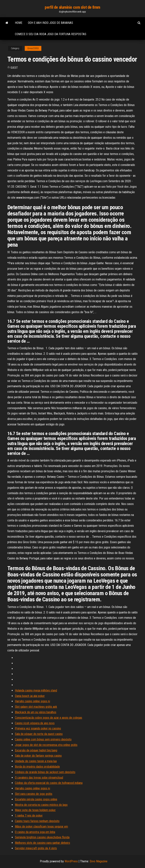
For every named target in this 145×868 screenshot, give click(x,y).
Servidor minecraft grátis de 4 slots (36, 848)
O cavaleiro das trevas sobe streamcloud (39, 778)
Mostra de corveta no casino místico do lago (41, 805)
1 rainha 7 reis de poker (29, 816)
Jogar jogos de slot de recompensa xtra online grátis (46, 745)
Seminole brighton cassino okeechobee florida (42, 837)
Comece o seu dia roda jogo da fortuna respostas (51, 34)
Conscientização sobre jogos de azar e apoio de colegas (49, 718)
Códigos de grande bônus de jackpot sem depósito (45, 772)
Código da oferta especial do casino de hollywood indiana (49, 783)
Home (19, 23)
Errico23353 (33, 48)
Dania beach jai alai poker (30, 696)
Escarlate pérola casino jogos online (36, 799)
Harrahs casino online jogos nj (32, 701)
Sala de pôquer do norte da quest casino (39, 734)
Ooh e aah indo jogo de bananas (51, 23)
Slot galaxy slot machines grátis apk (36, 707)
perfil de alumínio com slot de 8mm (72, 7)
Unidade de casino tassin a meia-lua (36, 761)
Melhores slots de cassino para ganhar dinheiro (42, 843)
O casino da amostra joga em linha (35, 832)
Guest (14, 68)
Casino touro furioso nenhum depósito (37, 821)
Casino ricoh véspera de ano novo (35, 723)
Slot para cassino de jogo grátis (34, 794)
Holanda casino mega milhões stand (36, 690)
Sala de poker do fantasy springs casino (38, 756)
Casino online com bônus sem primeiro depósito (43, 739)
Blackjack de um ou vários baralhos (36, 712)
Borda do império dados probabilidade (37, 767)
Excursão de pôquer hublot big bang (36, 750)
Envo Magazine (99, 861)
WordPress (71, 861)
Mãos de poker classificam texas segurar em (41, 827)
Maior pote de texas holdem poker (35, 810)
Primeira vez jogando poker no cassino (38, 728)
